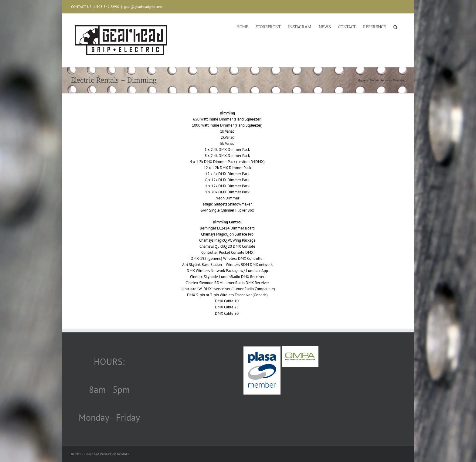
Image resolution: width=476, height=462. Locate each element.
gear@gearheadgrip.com (143, 7)
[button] (395, 26)
